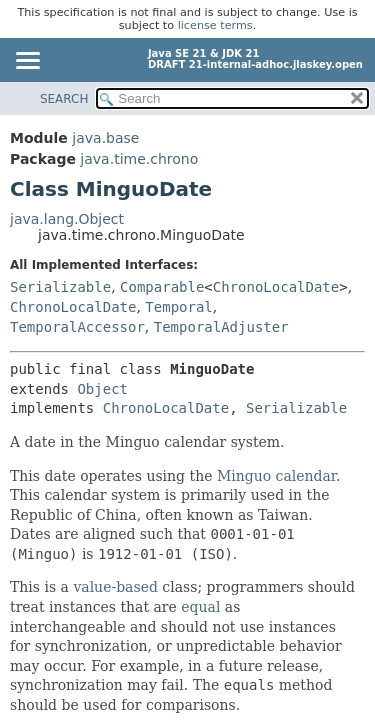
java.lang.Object (67, 219)
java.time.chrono (139, 159)
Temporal (178, 307)
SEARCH (64, 99)
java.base (105, 138)
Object (102, 389)
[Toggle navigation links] (27, 62)
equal (200, 607)
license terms (215, 25)
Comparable (162, 287)
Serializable (60, 287)
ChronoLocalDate (276, 287)
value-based (115, 587)
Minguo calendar (276, 476)
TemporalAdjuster (221, 327)
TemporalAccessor (77, 327)
